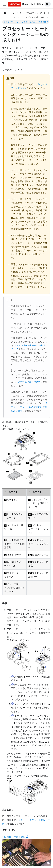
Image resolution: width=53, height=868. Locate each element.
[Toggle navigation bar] (4, 4)
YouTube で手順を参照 (15, 837)
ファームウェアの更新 (29, 382)
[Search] (48, 4)
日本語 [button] (36, 4)
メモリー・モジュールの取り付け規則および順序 (29, 407)
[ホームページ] (5, 13)
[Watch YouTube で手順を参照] (27, 852)
